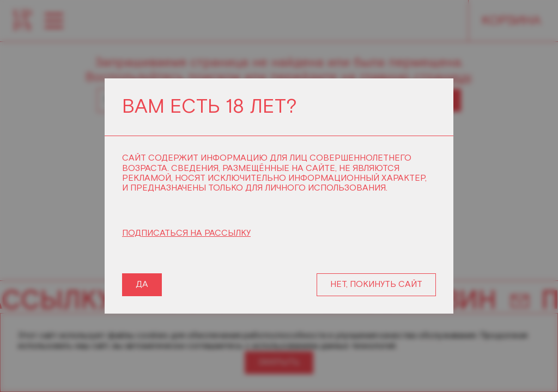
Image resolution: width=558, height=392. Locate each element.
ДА (142, 284)
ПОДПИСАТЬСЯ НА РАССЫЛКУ (186, 234)
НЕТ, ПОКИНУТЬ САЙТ (376, 284)
